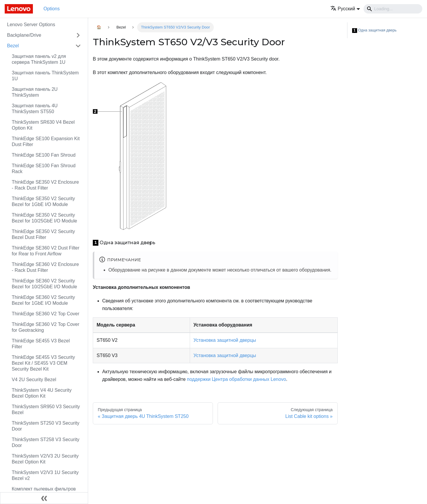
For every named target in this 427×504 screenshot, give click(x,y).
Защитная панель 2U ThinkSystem (35, 92)
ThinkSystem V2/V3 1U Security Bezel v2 (45, 475)
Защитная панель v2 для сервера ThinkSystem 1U (39, 59)
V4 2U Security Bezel (34, 380)
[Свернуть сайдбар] (44, 498)
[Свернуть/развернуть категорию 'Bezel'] (78, 46)
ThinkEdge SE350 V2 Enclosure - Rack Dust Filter (45, 185)
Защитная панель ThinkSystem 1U (45, 76)
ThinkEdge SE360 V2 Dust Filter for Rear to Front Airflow (46, 251)
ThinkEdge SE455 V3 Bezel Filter (41, 344)
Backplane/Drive (24, 35)
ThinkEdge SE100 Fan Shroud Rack (44, 169)
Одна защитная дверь (374, 30)
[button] (345, 9)
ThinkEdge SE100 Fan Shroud (44, 155)
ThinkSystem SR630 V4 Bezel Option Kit (43, 125)
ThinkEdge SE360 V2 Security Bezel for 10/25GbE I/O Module (44, 284)
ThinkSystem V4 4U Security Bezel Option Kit (42, 393)
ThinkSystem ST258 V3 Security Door (46, 442)
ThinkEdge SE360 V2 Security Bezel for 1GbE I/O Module (43, 300)
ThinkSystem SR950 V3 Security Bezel (46, 410)
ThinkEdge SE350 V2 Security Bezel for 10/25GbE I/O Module (44, 218)
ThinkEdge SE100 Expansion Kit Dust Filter (46, 142)
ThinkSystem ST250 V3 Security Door (46, 426)
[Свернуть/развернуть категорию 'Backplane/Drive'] (78, 35)
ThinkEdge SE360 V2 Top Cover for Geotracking (46, 327)
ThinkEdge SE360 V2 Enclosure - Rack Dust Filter (45, 267)
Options (52, 9)
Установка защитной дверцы (225, 340)
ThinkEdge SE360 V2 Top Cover (46, 314)
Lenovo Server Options (31, 25)
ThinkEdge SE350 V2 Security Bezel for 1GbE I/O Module (43, 201)
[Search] (393, 9)
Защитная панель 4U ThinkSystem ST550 (35, 109)
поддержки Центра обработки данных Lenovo (237, 379)
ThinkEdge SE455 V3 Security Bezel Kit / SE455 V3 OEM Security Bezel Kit (43, 363)
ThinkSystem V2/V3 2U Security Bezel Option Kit (45, 459)
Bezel (13, 46)
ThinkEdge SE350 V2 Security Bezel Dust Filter (43, 234)
